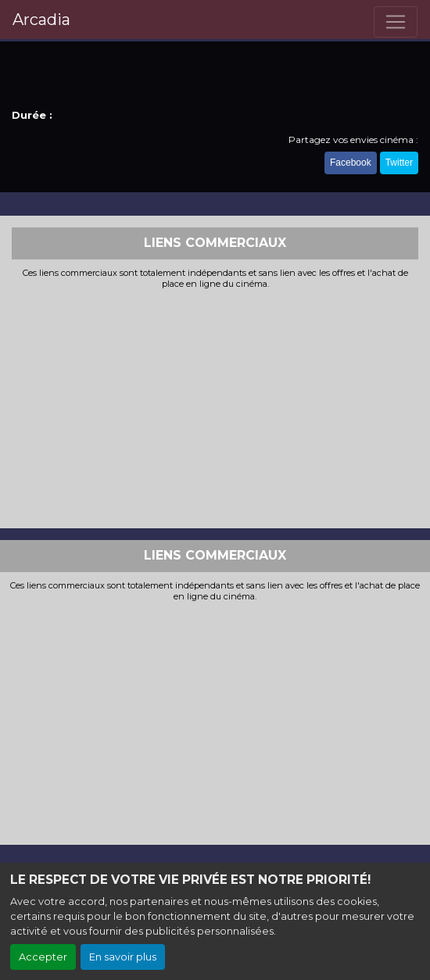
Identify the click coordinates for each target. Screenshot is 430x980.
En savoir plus (123, 957)
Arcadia (41, 20)
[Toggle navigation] (396, 22)
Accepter (43, 957)
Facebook (351, 163)
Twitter (399, 163)
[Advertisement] (215, 407)
